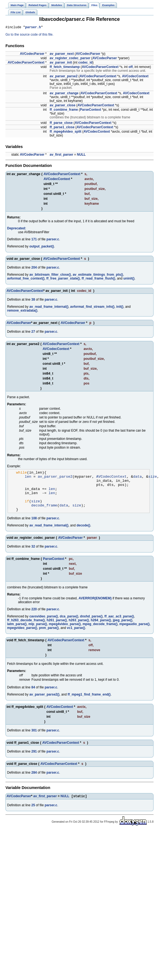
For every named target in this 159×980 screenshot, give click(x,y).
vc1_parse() (76, 637)
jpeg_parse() (123, 629)
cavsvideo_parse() (44, 625)
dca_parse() (69, 625)
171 (34, 240)
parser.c (53, 240)
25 (33, 815)
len (28, 479)
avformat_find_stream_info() (92, 307)
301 (34, 739)
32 (33, 555)
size (153, 479)
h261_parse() (57, 629)
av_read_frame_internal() (49, 307)
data (137, 479)
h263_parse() (79, 629)
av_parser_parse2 (64, 77)
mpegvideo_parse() (22, 637)
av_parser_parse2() (44, 703)
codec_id (86, 63)
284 (34, 782)
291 (34, 760)
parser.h (33, 28)
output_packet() (42, 247)
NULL (81, 155)
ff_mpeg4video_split (66, 132)
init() (120, 307)
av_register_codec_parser (70, 59)
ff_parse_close (61, 124)
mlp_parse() (38, 633)
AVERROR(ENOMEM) (95, 607)
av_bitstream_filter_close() (50, 275)
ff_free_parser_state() (63, 279)
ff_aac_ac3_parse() (119, 625)
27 (33, 332)
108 (34, 527)
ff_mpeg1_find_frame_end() (89, 703)
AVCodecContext (135, 77)
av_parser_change (64, 94)
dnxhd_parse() (91, 625)
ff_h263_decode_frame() (26, 629)
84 (33, 696)
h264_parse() (101, 629)
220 (34, 618)
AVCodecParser (32, 55)
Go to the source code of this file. (29, 35)
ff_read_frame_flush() (98, 279)
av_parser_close (63, 106)
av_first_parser (61, 155)
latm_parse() (17, 633)
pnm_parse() (49, 637)
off (130, 68)
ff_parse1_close (62, 128)
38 (33, 300)
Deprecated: (17, 229)
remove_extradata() (22, 311)
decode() (83, 534)
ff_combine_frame (64, 110)
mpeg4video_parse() (65, 633)
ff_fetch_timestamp (65, 68)
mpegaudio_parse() (135, 633)
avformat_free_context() (26, 279)
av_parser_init (61, 63)
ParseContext (91, 110)
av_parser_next (62, 55)
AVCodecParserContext (26, 63)
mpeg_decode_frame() (100, 633)
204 (34, 268)
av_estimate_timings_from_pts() (98, 275)
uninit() (129, 279)
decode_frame (44, 513)
